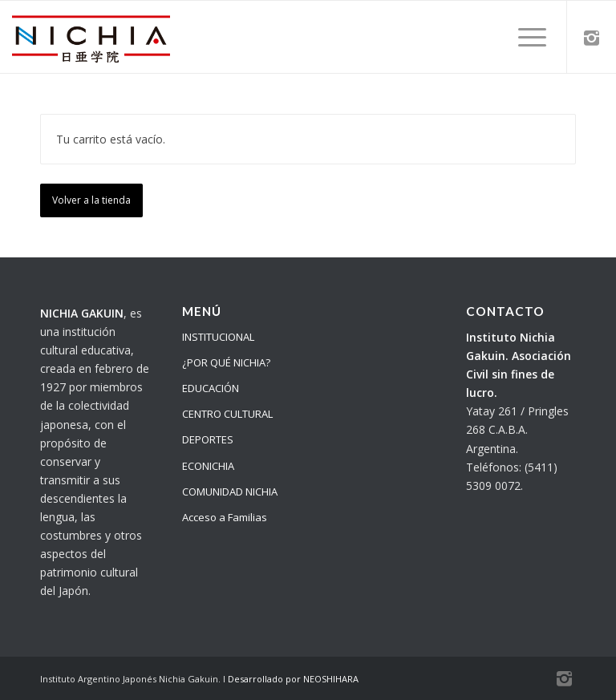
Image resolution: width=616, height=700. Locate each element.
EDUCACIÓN (211, 388)
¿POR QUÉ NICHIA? (226, 362)
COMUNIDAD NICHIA (230, 492)
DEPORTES (208, 439)
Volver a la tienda (91, 200)
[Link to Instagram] (592, 37)
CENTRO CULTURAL (227, 414)
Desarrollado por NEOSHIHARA (293, 679)
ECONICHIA (208, 466)
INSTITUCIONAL (218, 337)
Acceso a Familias (225, 517)
